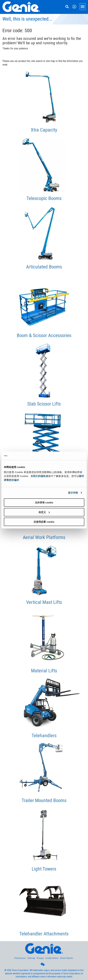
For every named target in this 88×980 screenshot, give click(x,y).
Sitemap (31, 958)
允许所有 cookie (44, 502)
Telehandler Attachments (44, 934)
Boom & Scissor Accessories (44, 335)
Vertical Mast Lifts (44, 602)
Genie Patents (67, 958)
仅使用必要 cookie (44, 522)
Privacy (40, 958)
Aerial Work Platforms (44, 537)
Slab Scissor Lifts (44, 404)
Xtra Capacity (44, 130)
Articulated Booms (44, 267)
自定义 (44, 512)
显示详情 (73, 493)
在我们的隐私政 (40, 476)
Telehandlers (44, 735)
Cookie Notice (52, 958)
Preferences (20, 958)
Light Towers (44, 869)
